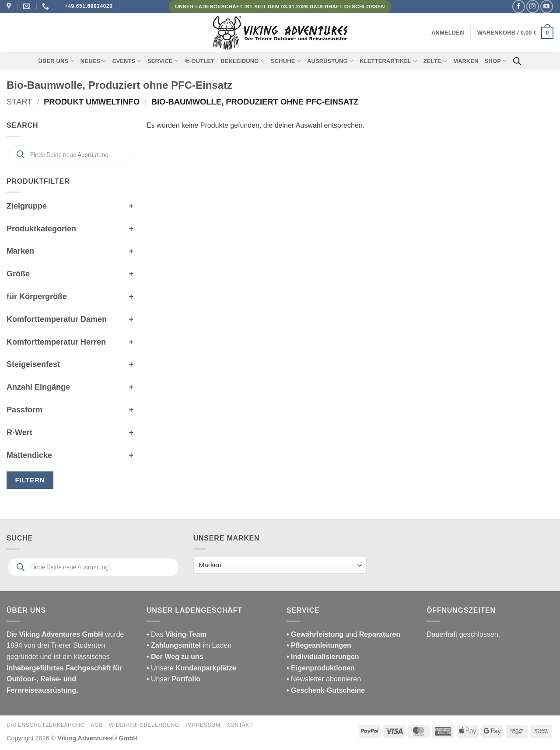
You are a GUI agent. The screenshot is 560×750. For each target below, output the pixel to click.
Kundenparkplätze (206, 668)
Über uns (56, 61)
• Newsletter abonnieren (324, 679)
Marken (466, 61)
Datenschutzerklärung (46, 725)
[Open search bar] (517, 61)
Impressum (203, 725)
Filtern (30, 480)
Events (127, 61)
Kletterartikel (388, 61)
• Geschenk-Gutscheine (326, 690)
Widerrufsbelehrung (144, 725)
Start (19, 102)
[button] (448, 33)
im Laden (189, 645)
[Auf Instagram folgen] (533, 6)
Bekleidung (243, 61)
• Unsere (161, 668)
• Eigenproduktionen (321, 668)
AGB (97, 725)
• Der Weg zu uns (175, 657)
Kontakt (240, 725)
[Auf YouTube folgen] (547, 6)
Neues (93, 61)
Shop (496, 61)
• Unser (173, 679)
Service (163, 61)
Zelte (435, 61)
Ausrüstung (330, 61)
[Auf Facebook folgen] (519, 6)
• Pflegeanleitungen (319, 645)
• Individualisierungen (323, 657)
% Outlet (199, 61)
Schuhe (286, 61)
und (343, 634)
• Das (177, 634)
